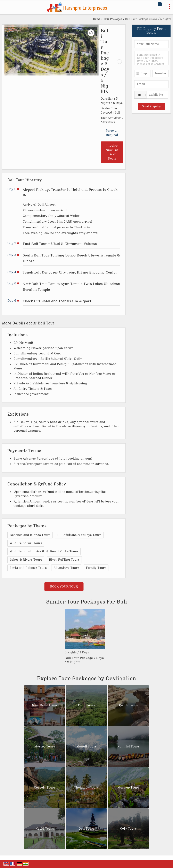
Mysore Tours (45, 747)
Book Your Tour (64, 586)
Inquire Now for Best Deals (112, 152)
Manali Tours (86, 747)
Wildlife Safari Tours (26, 543)
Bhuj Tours (86, 706)
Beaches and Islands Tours (30, 535)
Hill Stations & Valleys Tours (79, 535)
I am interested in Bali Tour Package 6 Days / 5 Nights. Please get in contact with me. (151, 58)
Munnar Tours (128, 788)
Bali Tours (86, 829)
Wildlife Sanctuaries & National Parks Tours (44, 551)
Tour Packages (113, 19)
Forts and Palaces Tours (28, 568)
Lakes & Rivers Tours (26, 560)
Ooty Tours (128, 829)
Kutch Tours (128, 706)
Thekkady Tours (86, 788)
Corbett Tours (45, 788)
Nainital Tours (128, 747)
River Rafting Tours (64, 560)
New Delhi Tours (45, 706)
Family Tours (96, 568)
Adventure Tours (66, 568)
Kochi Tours (45, 829)
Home (97, 19)
